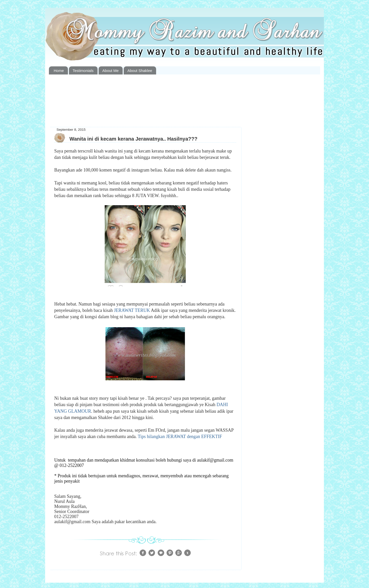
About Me (110, 71)
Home (59, 71)
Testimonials (83, 71)
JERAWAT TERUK (132, 310)
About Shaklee (140, 71)
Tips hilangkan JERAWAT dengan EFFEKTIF (180, 437)
